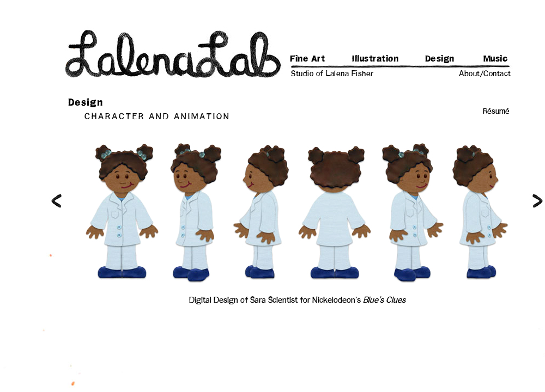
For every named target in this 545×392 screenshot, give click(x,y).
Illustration (375, 59)
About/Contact (485, 74)
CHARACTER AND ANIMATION (158, 117)
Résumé (496, 112)
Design (440, 59)
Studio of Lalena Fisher (332, 74)
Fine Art (307, 59)
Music (496, 59)
